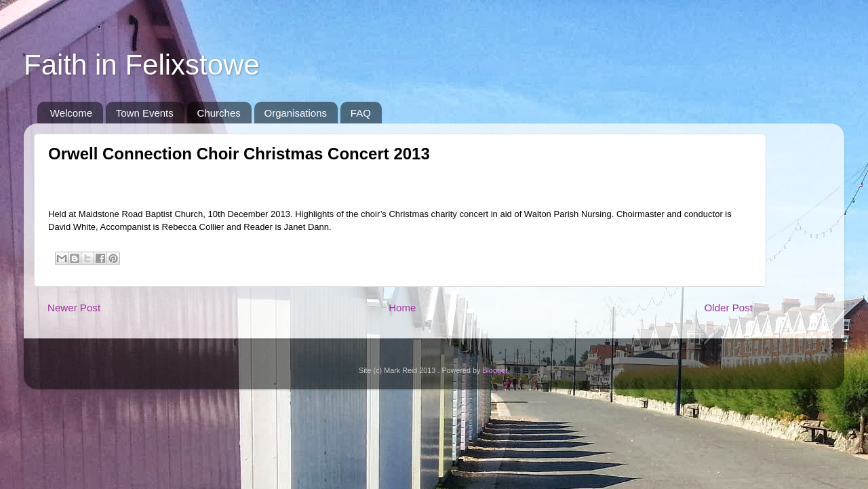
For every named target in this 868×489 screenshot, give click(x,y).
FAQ (361, 113)
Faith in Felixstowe (142, 65)
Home (402, 308)
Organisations (296, 113)
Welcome (71, 113)
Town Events (145, 113)
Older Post (729, 308)
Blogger (495, 370)
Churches (219, 113)
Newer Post (74, 308)
